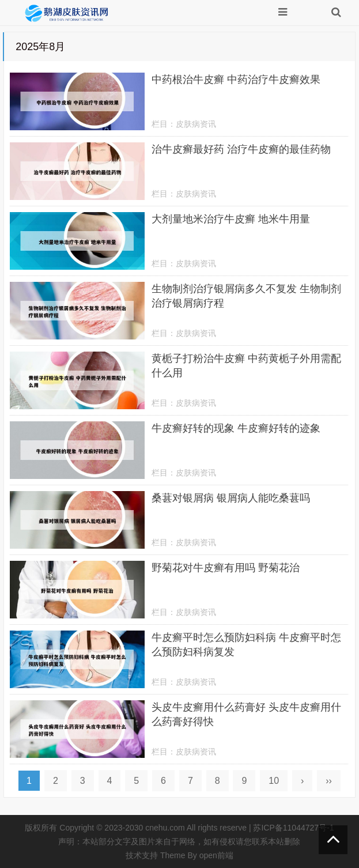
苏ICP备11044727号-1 (293, 828)
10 (274, 781)
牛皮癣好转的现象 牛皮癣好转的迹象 (236, 428)
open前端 (216, 855)
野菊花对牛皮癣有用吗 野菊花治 (226, 568)
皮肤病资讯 (196, 124)
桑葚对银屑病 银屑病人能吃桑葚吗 (231, 498)
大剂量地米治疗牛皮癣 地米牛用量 (231, 219)
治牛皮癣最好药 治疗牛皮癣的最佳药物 (241, 149)
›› (329, 781)
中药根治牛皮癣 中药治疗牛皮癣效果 (236, 80)
